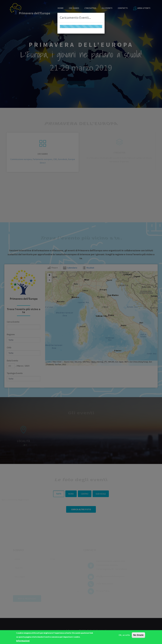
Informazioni (23, 641)
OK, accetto (124, 635)
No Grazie (138, 635)
